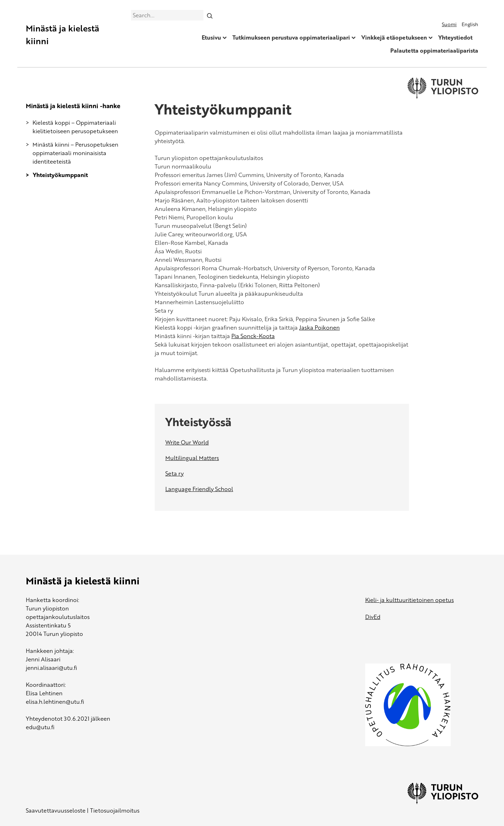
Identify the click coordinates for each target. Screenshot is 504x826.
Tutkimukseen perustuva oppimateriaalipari (291, 37)
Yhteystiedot (455, 37)
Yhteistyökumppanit (60, 175)
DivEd (373, 617)
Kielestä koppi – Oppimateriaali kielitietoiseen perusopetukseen (75, 127)
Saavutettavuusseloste (56, 810)
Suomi (449, 24)
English (470, 24)
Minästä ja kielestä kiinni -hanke (73, 106)
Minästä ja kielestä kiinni (63, 34)
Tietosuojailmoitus (115, 810)
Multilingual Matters (192, 458)
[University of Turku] (443, 802)
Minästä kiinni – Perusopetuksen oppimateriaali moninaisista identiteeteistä (75, 153)
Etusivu (211, 37)
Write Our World (187, 442)
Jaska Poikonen (319, 328)
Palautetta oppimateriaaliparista (434, 51)
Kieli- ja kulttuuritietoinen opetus (410, 600)
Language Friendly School (199, 489)
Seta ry (174, 473)
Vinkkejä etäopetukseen (394, 37)
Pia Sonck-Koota (253, 336)
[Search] (210, 15)
